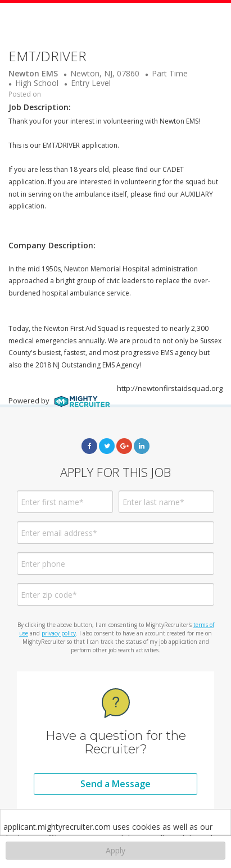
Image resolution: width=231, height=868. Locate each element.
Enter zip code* (49, 595)
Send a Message (115, 784)
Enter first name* (52, 502)
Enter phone (43, 564)
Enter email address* (59, 533)
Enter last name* (153, 502)
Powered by (59, 401)
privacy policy (59, 633)
